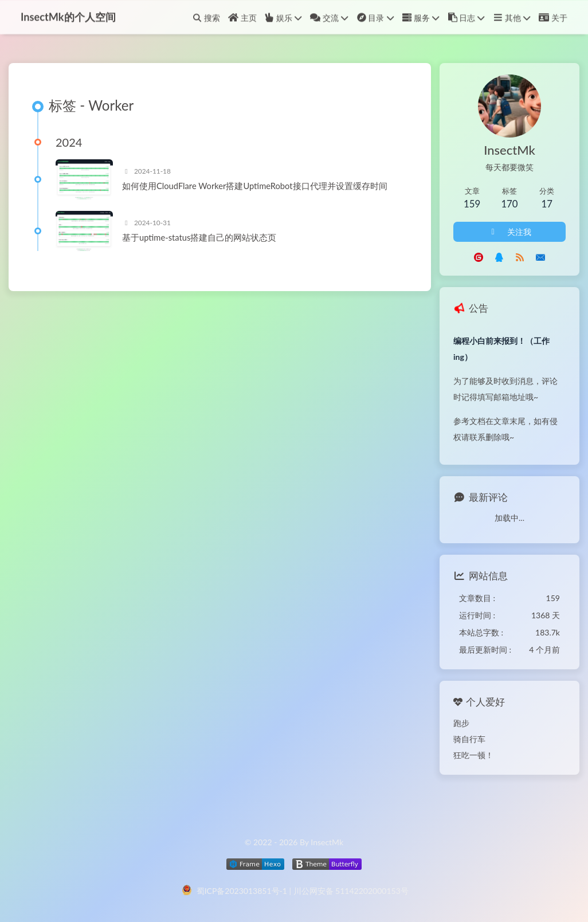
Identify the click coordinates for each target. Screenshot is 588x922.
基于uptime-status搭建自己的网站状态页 (199, 237)
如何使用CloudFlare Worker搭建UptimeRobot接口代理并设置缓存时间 (255, 186)
